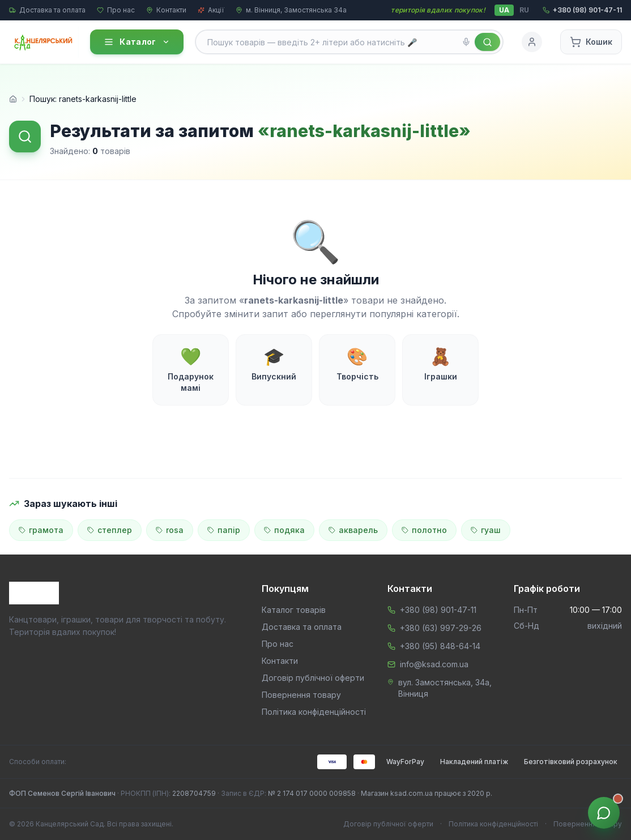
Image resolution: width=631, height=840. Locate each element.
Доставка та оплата (47, 10)
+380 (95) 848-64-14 (440, 646)
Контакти (166, 10)
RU (524, 10)
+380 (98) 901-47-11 (438, 610)
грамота (41, 530)
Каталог (137, 42)
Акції (211, 10)
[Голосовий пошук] (466, 42)
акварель (353, 530)
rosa (170, 530)
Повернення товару (301, 695)
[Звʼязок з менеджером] (604, 813)
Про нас (116, 10)
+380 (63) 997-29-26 (441, 628)
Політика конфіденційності (314, 712)
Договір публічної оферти (313, 678)
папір (224, 530)
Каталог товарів (294, 610)
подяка (284, 530)
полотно (424, 530)
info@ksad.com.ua (434, 664)
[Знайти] (487, 42)
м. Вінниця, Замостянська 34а (291, 10)
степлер (110, 530)
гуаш (486, 530)
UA (504, 10)
